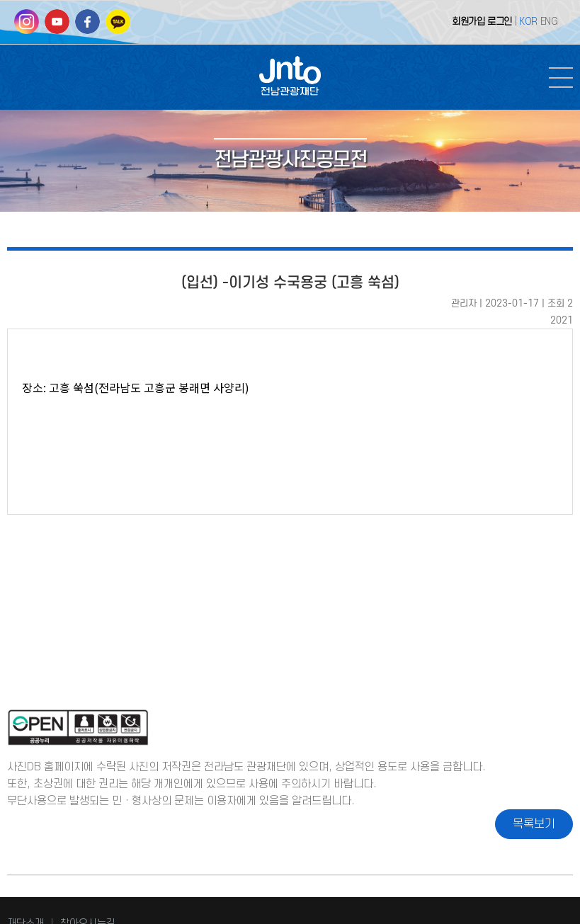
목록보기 (534, 824)
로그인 (500, 22)
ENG (549, 22)
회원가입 (468, 22)
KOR (528, 22)
